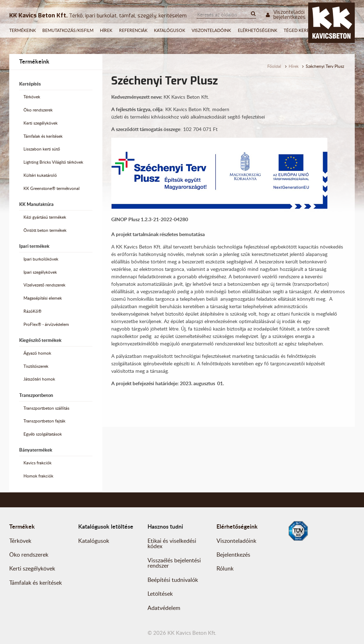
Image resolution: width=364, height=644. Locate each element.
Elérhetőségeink (258, 30)
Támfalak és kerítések (43, 136)
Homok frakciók (38, 476)
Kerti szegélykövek (41, 123)
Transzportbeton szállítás (46, 408)
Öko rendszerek (38, 110)
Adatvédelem (164, 608)
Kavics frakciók (38, 463)
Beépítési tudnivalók (173, 580)
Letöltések (160, 594)
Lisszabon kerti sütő (42, 149)
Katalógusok (170, 30)
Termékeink (23, 30)
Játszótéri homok (39, 379)
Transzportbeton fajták (44, 421)
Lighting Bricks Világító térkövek (53, 162)
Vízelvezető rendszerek (44, 285)
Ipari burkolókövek (41, 259)
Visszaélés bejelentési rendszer (174, 563)
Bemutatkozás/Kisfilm (68, 30)
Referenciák (133, 30)
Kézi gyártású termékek (45, 217)
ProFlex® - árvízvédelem (46, 324)
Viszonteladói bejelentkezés (286, 15)
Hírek (106, 30)
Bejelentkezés (233, 555)
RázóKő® (33, 311)
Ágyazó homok (37, 353)
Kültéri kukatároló (40, 175)
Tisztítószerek (36, 366)
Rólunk (225, 568)
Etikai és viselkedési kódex (172, 544)
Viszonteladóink (211, 30)
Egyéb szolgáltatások (43, 434)
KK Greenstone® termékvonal (52, 188)
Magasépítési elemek (43, 298)
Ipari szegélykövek (40, 272)
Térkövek (32, 97)
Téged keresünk (302, 30)
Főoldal (274, 66)
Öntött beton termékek (45, 230)
